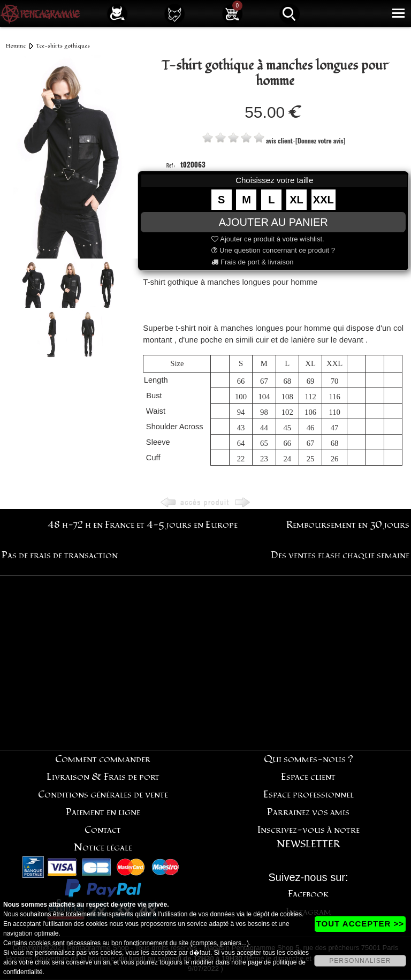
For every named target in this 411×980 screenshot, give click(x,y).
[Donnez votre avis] (320, 140)
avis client (279, 140)
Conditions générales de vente (103, 795)
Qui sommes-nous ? (309, 759)
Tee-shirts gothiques (63, 46)
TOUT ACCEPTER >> (360, 924)
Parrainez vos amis (308, 812)
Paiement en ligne (103, 812)
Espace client (308, 777)
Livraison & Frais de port (103, 777)
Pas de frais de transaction (60, 555)
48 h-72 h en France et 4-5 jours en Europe (143, 525)
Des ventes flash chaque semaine (340, 555)
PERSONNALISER (360, 961)
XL (296, 200)
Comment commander (103, 759)
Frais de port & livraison (252, 262)
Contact (103, 830)
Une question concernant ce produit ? (273, 250)
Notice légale (103, 848)
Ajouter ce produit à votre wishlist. (268, 239)
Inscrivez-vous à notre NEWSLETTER (309, 837)
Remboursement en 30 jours (348, 525)
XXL (324, 200)
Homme (16, 46)
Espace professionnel (309, 795)
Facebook (309, 894)
